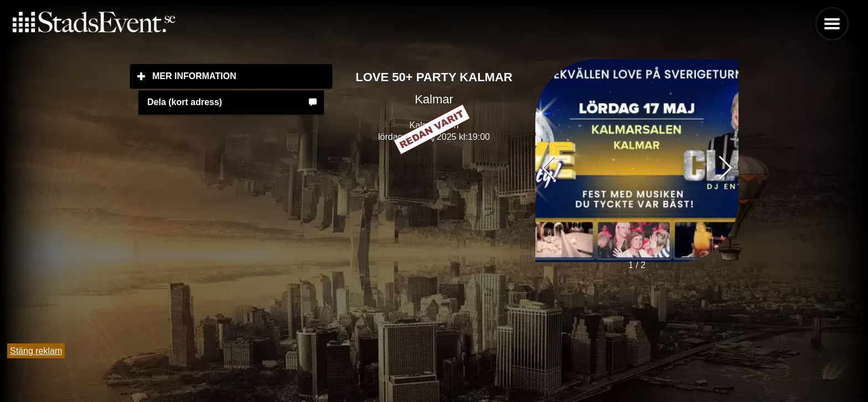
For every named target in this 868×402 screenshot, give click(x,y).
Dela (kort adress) (185, 102)
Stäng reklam (36, 351)
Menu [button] (832, 24)
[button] (725, 168)
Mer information (242, 76)
